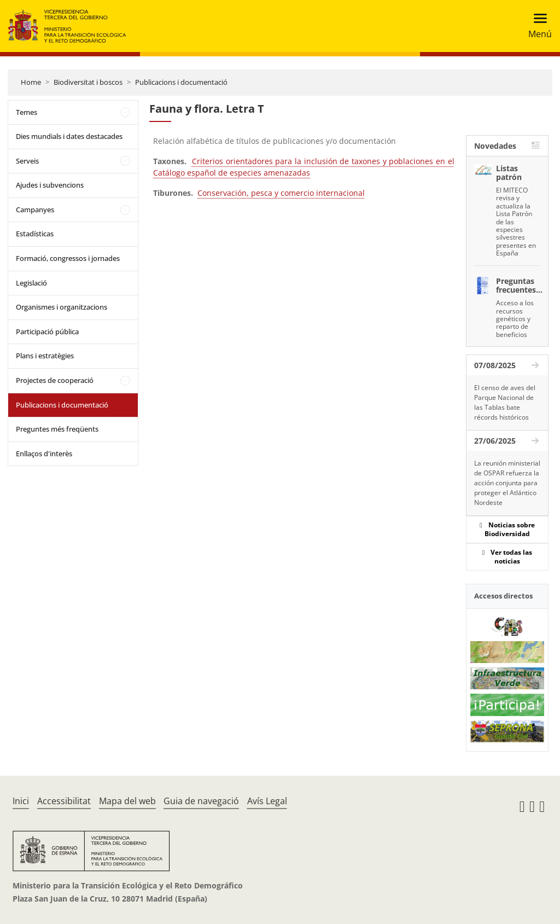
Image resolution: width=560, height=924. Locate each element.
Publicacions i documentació (181, 82)
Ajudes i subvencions (50, 185)
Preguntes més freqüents (57, 429)
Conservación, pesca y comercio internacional (281, 193)
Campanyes (35, 210)
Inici (21, 801)
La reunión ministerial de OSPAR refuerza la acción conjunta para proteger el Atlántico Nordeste (507, 483)
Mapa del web (127, 801)
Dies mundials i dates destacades (69, 136)
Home (31, 82)
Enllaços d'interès (44, 454)
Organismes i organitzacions (62, 307)
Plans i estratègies (45, 356)
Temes (27, 112)
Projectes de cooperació (55, 380)
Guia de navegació (201, 801)
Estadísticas (35, 234)
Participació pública (47, 332)
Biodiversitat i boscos (88, 82)
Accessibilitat (64, 801)
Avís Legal (267, 801)
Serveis (27, 161)
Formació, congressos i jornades (68, 258)
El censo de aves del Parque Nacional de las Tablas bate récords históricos (505, 402)
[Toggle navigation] (537, 26)
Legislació (31, 283)
